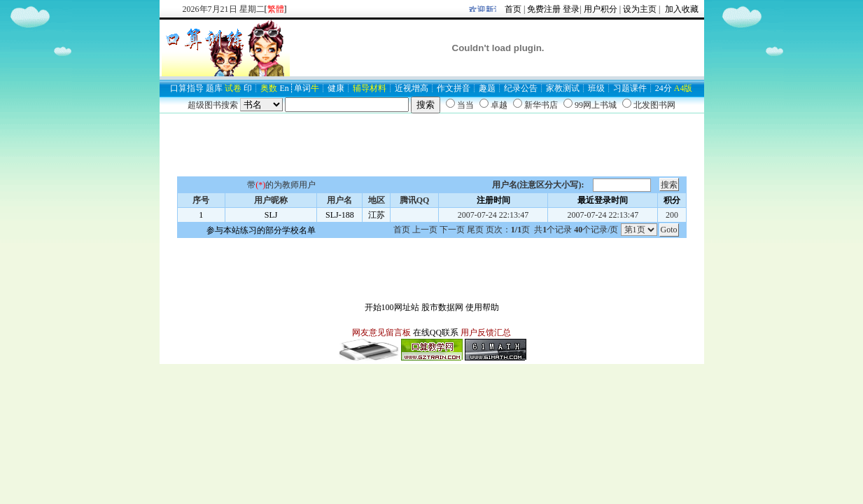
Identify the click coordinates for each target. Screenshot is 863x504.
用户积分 (601, 9)
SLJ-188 (340, 215)
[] (276, 9)
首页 (513, 9)
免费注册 (544, 9)
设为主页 (640, 9)
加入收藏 (681, 9)
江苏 (377, 215)
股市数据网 (442, 307)
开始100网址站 (392, 307)
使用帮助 (482, 307)
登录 (571, 9)
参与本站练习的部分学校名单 (261, 230)
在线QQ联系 (436, 332)
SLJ (271, 215)
